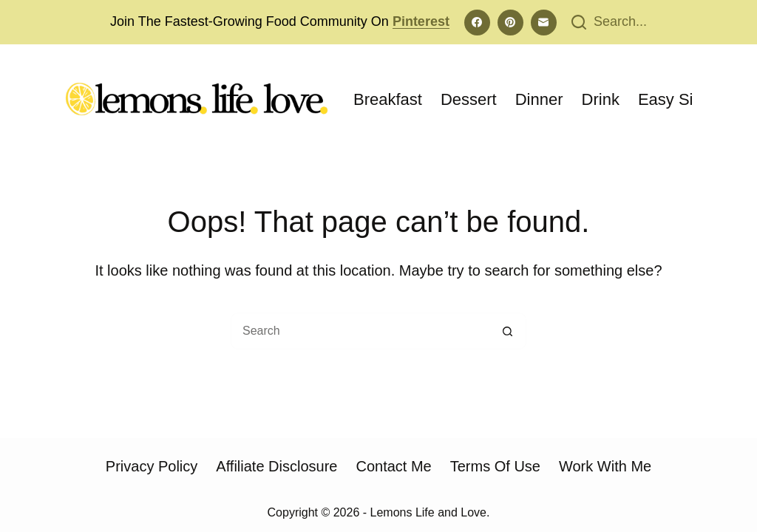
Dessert (469, 99)
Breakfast (388, 99)
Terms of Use (495, 466)
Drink (601, 99)
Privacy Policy (152, 466)
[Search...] (609, 22)
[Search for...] (360, 331)
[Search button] (508, 331)
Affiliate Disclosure (276, 466)
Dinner (539, 99)
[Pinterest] (510, 23)
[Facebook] (477, 23)
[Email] (544, 23)
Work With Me (605, 466)
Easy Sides (679, 99)
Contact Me (393, 466)
